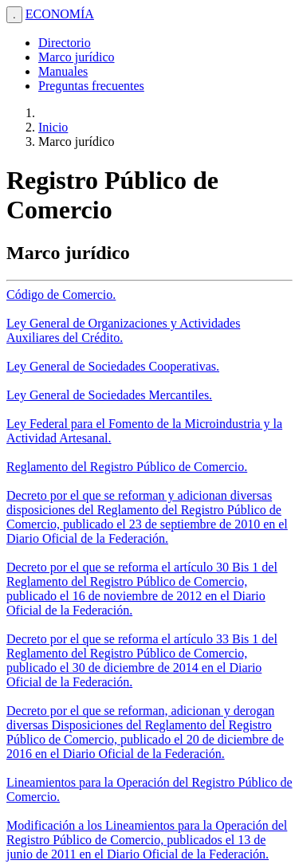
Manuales (63, 71)
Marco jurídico (77, 57)
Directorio (65, 43)
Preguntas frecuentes (91, 86)
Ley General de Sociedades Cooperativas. (113, 366)
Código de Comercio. (61, 295)
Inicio (53, 127)
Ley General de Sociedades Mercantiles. (109, 395)
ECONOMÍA (60, 14)
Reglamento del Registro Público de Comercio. (127, 467)
